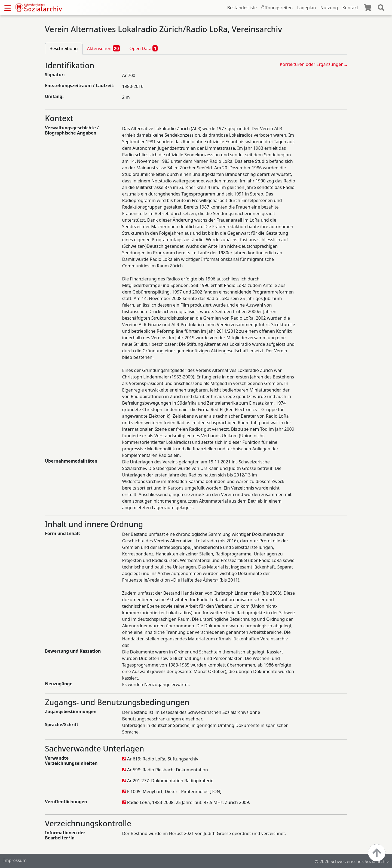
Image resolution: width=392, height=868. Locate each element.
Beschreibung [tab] (64, 48)
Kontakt (350, 8)
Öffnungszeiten (277, 8)
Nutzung (329, 8)
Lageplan (306, 8)
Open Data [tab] (143, 48)
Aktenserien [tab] (104, 48)
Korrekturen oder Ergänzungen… (313, 64)
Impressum (15, 860)
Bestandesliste (242, 8)
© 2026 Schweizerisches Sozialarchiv (352, 861)
